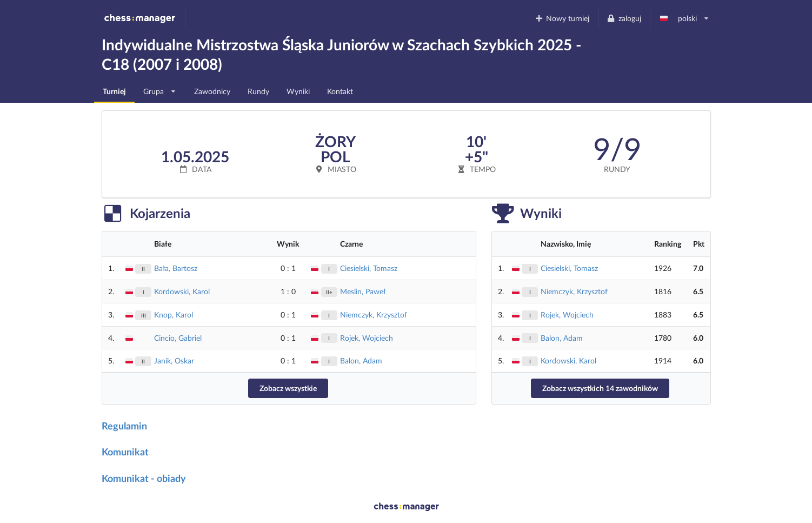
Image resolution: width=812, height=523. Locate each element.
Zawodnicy (212, 91)
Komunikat (125, 452)
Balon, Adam (361, 360)
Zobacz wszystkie (288, 388)
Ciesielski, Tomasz (369, 268)
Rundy (258, 91)
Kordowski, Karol (182, 291)
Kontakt (340, 91)
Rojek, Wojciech (367, 338)
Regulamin (124, 426)
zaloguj (624, 18)
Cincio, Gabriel (178, 338)
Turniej (114, 91)
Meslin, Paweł (363, 291)
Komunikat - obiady (144, 478)
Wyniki (298, 91)
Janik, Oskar (174, 360)
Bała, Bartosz (176, 268)
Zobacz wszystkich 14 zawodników (600, 388)
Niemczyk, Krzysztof (374, 315)
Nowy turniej (562, 18)
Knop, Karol (174, 315)
